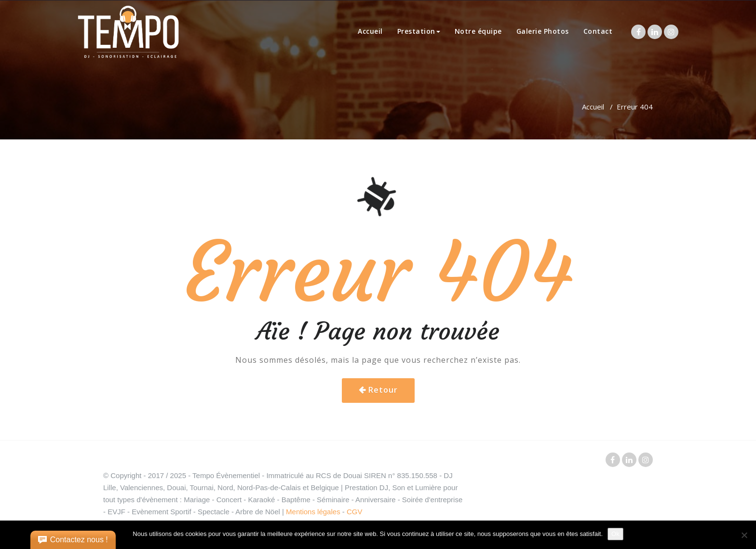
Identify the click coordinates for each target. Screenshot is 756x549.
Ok (615, 534)
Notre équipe (478, 31)
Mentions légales (313, 512)
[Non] (744, 535)
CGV (355, 512)
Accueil (370, 31)
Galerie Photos (543, 31)
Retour (383, 390)
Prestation (419, 31)
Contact (598, 31)
